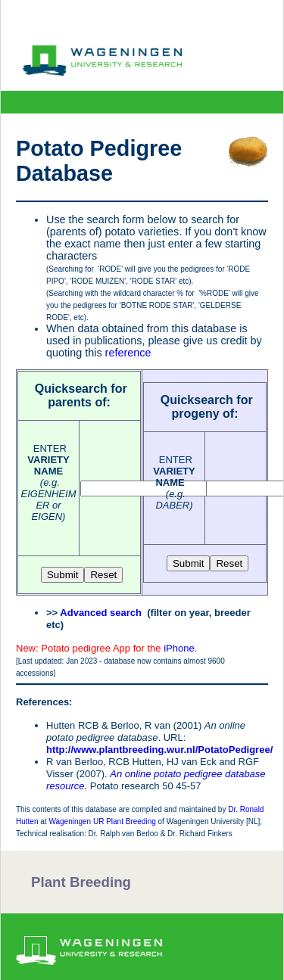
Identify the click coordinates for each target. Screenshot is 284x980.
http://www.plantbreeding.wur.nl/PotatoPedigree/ (159, 750)
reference (128, 353)
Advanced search (101, 613)
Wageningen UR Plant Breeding (102, 821)
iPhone (179, 648)
